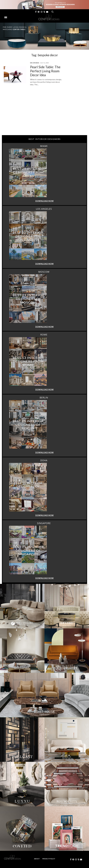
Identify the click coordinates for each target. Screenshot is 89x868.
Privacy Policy (49, 859)
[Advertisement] (45, 115)
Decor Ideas (35, 63)
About (37, 859)
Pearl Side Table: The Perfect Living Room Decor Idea (45, 71)
